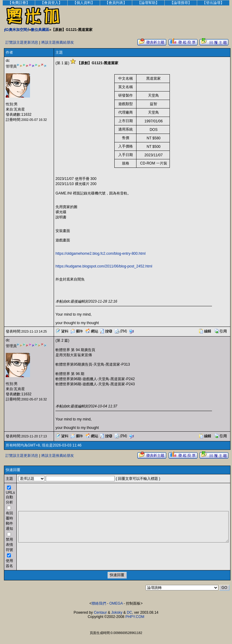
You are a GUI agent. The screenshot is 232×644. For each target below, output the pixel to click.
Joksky (117, 612)
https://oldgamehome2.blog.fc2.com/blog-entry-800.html (101, 254)
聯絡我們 (99, 603)
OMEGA (116, 603)
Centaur (100, 612)
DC (129, 612)
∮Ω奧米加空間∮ (17, 30)
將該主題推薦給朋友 (58, 42)
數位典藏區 (40, 30)
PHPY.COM (135, 617)
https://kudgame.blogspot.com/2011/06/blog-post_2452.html (104, 266)
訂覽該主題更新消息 (22, 42)
